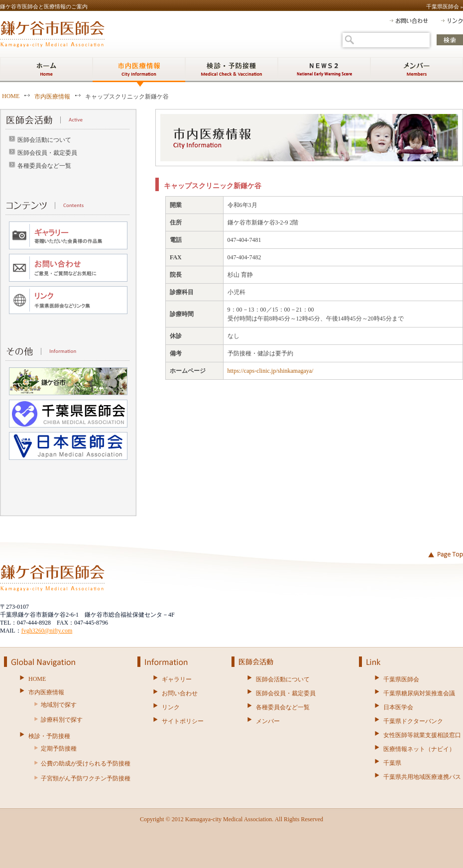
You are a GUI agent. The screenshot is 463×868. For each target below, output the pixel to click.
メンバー (268, 721)
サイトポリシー (183, 721)
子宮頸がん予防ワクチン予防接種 (86, 778)
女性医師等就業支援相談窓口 (422, 735)
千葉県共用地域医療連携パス (422, 777)
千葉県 (392, 763)
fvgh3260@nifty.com (47, 631)
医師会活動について (44, 140)
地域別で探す (59, 705)
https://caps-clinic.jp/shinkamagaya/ (271, 371)
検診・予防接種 (49, 736)
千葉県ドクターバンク (413, 721)
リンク (171, 707)
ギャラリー (177, 679)
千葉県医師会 (401, 679)
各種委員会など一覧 (44, 166)
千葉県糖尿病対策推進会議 (419, 693)
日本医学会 (398, 707)
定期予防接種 (59, 749)
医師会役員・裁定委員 (47, 153)
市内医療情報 (52, 97)
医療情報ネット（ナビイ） (419, 749)
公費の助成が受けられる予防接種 (86, 763)
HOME (11, 96)
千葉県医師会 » (445, 6)
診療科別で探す (62, 720)
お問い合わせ (180, 693)
